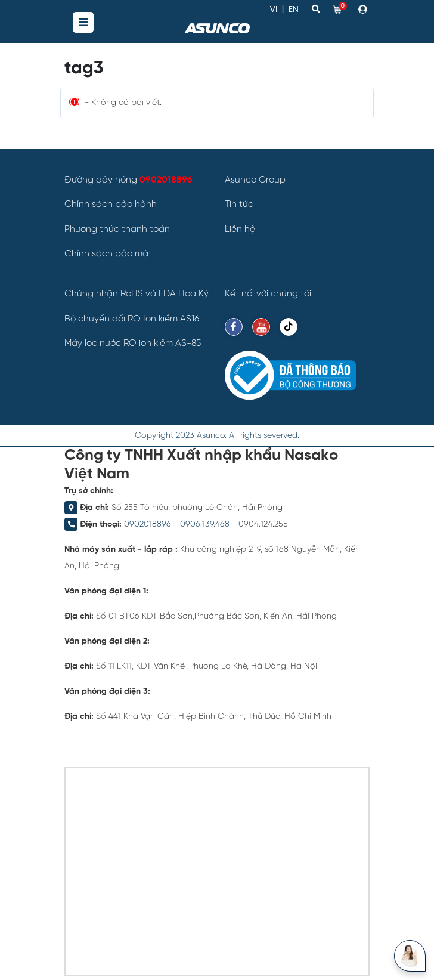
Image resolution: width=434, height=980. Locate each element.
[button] (364, 9)
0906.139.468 (205, 525)
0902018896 (148, 525)
